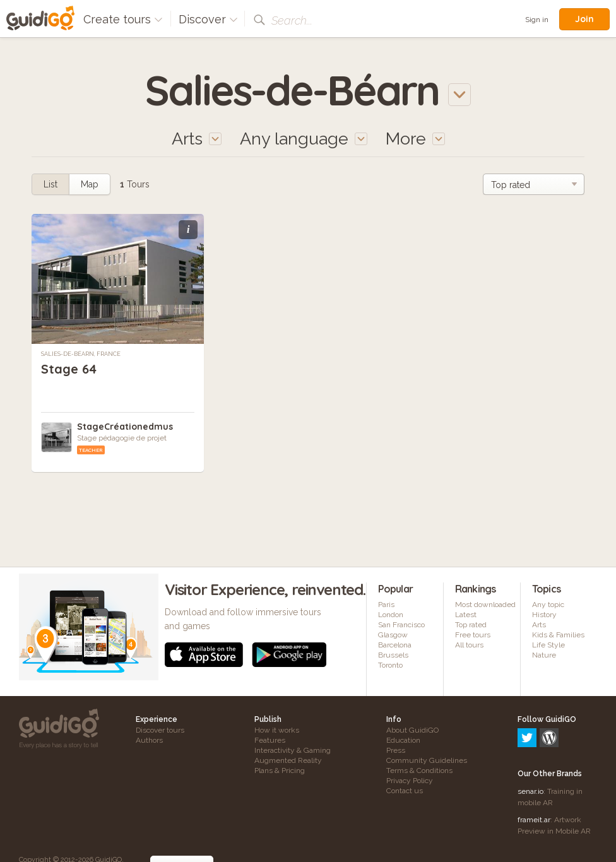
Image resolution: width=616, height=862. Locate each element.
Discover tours (160, 730)
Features (270, 740)
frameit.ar (534, 765)
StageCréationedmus (125, 427)
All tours (469, 645)
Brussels (393, 655)
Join (584, 19)
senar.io (530, 737)
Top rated (471, 625)
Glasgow (393, 635)
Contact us (405, 791)
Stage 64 (69, 369)
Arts (539, 625)
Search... (292, 21)
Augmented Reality (288, 760)
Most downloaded (485, 605)
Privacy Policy (410, 781)
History (544, 615)
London (391, 615)
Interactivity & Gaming (293, 750)
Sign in (537, 20)
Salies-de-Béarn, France (81, 354)
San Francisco (401, 625)
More (415, 139)
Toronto (390, 665)
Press (396, 750)
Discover (208, 19)
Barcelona (395, 645)
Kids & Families (558, 635)
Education (403, 740)
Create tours (123, 19)
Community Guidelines (427, 760)
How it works (277, 730)
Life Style (548, 645)
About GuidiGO (412, 730)
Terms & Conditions (419, 770)
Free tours (473, 635)
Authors (149, 740)
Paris (386, 605)
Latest (466, 615)
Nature (544, 655)
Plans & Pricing (280, 770)
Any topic (548, 605)
